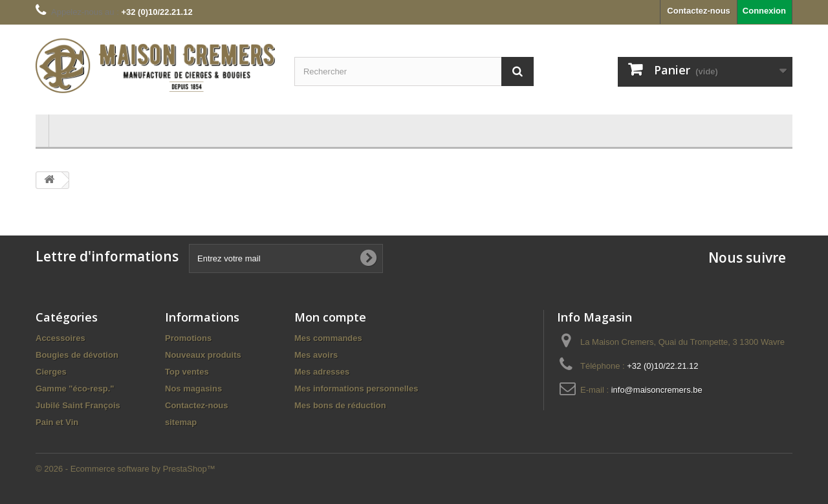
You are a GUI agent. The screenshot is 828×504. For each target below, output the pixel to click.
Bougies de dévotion (77, 355)
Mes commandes (328, 338)
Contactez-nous (699, 11)
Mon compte (330, 317)
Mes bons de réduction (340, 405)
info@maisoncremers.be (657, 390)
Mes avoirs (316, 355)
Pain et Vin (57, 422)
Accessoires (60, 338)
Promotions (188, 338)
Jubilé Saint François (78, 405)
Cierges (51, 372)
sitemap (181, 422)
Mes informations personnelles (356, 389)
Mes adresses (322, 372)
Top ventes (187, 372)
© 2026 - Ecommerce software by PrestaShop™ (125, 469)
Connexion (764, 11)
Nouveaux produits (203, 355)
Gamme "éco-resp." (75, 389)
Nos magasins (193, 389)
